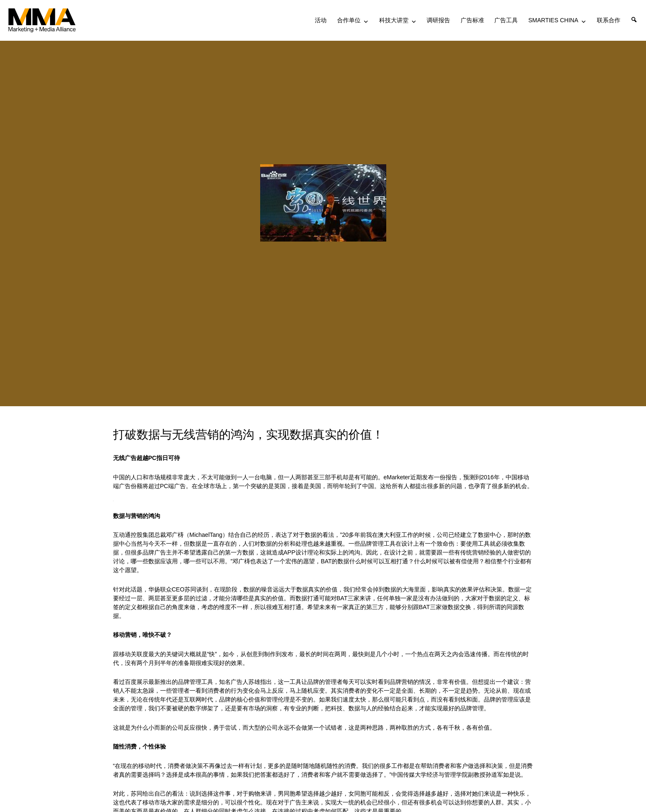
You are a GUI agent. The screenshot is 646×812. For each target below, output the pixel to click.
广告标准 (472, 20)
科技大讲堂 (394, 20)
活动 (321, 20)
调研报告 (438, 20)
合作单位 (349, 20)
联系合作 (609, 20)
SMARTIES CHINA (553, 20)
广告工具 (506, 20)
